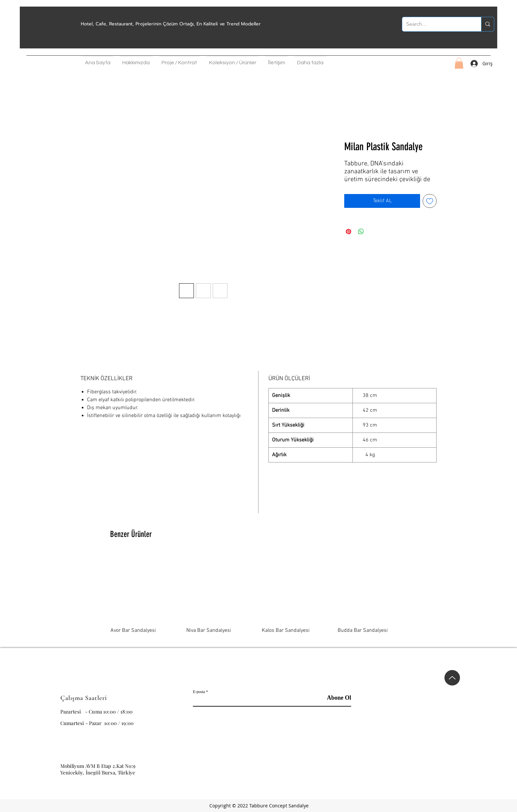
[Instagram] (396, 770)
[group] (258, 597)
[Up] (452, 678)
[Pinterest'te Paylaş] (349, 232)
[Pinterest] (429, 770)
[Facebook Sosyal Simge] (412, 770)
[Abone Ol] (335, 698)
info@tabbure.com (81, 753)
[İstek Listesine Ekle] (430, 201)
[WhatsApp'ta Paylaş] (361, 232)
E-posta (199, 692)
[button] (136, 61)
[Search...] (437, 24)
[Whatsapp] (445, 770)
